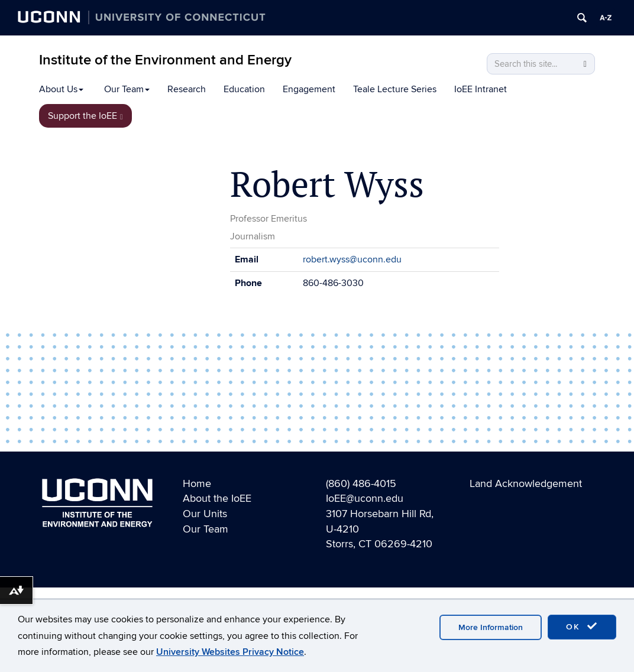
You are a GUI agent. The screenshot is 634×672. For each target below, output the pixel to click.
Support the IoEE (85, 116)
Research (187, 89)
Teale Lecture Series (395, 89)
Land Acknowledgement (526, 484)
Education (244, 89)
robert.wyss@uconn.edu (352, 259)
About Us (61, 89)
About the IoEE (217, 499)
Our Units (205, 514)
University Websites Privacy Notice (230, 652)
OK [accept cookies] (582, 626)
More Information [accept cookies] (491, 627)
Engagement (309, 89)
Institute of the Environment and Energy (165, 60)
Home (197, 484)
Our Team (127, 89)
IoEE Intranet (481, 89)
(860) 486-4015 (361, 484)
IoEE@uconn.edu (365, 499)
